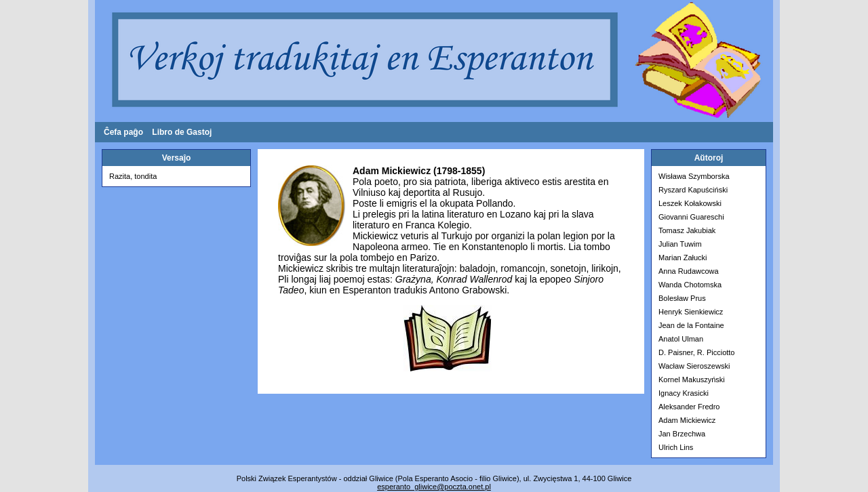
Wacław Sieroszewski (694, 366)
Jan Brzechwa (682, 434)
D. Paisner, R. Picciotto (697, 352)
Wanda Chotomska (690, 285)
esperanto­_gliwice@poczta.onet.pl (434, 487)
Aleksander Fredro (689, 407)
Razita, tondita (133, 176)
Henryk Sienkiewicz (691, 312)
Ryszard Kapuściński (693, 190)
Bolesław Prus (682, 298)
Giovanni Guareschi (691, 217)
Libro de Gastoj (182, 132)
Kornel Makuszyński (692, 380)
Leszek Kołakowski (690, 203)
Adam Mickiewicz (687, 420)
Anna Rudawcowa (689, 271)
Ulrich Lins (676, 447)
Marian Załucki (683, 258)
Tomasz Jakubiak (687, 230)
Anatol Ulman (681, 339)
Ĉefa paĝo (123, 132)
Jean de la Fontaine (691, 325)
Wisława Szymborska (694, 176)
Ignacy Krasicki (684, 393)
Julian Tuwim (680, 244)
